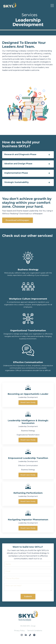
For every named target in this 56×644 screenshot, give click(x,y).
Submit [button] (28, 596)
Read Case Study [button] (28, 402)
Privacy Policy (19, 631)
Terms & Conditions (35, 631)
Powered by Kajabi (28, 638)
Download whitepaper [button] (18, 220)
